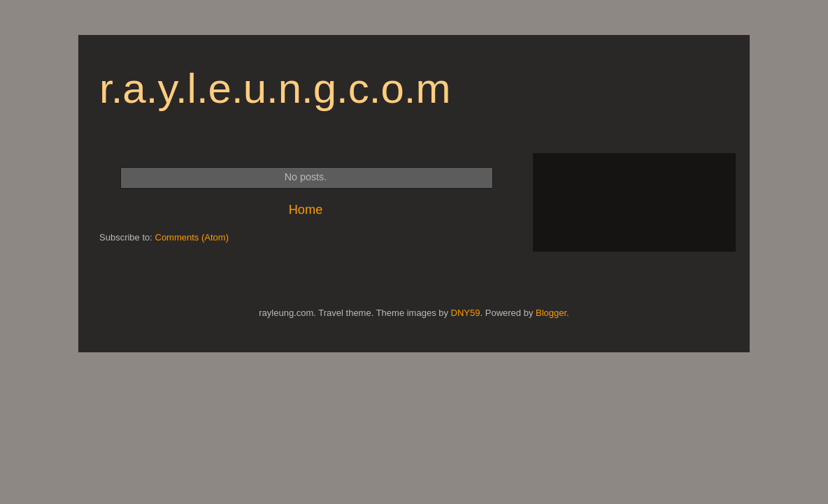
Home (306, 210)
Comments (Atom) (192, 237)
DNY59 (466, 313)
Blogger (551, 313)
